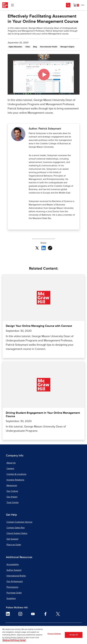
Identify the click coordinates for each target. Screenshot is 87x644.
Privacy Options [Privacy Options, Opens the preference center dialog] (54, 634)
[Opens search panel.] (68, 5)
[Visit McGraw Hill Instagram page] (20, 614)
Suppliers (11, 598)
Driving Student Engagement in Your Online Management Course (43, 415)
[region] (43, 635)
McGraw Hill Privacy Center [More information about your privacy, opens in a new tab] (14, 640)
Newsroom (12, 485)
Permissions (12, 587)
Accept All (74, 635)
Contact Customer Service (19, 522)
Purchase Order (14, 593)
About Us (11, 463)
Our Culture (12, 491)
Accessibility (13, 564)
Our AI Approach (15, 581)
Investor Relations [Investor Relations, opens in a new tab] (15, 480)
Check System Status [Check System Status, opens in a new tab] (17, 533)
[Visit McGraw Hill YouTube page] (33, 614)
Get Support (12, 539)
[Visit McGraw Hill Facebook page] (45, 614)
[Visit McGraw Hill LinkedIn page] (8, 614)
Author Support (14, 570)
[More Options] (83, 5)
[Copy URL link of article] (50, 248)
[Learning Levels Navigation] (12, 5)
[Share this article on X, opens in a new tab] (37, 248)
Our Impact (12, 497)
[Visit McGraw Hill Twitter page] (58, 614)
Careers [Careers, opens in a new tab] (10, 468)
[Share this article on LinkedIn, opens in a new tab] (44, 248)
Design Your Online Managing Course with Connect (39, 326)
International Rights (16, 576)
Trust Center (13, 502)
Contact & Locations (16, 474)
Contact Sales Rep (16, 528)
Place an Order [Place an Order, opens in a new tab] (14, 545)
